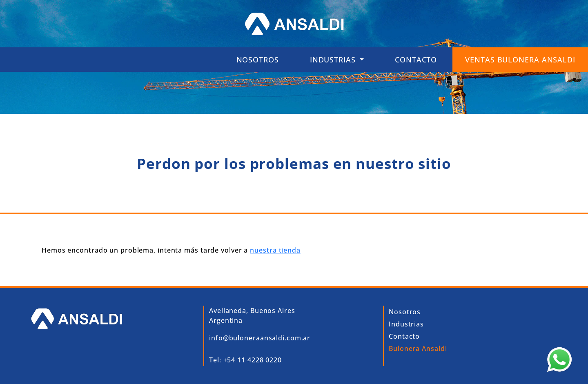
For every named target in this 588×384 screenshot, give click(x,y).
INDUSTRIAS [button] (334, 60)
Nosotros (258, 60)
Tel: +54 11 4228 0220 (245, 360)
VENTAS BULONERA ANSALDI (520, 60)
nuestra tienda (275, 250)
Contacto (416, 60)
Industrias (406, 324)
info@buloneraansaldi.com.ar (260, 338)
